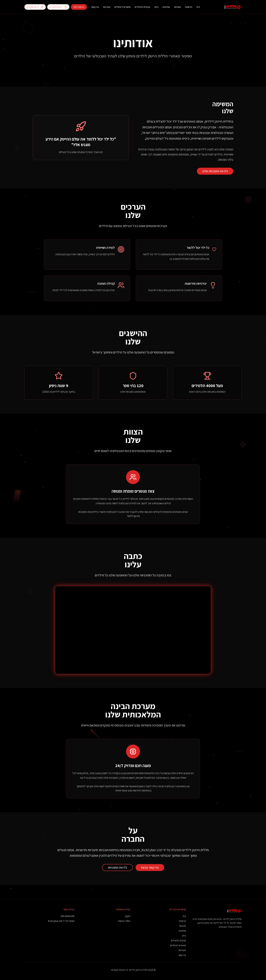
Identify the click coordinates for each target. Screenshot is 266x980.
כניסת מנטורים (35, 7)
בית (198, 7)
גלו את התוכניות (117, 867)
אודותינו (166, 7)
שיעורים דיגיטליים (123, 7)
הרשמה (189, 7)
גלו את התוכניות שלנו (215, 171)
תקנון (128, 916)
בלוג (156, 7)
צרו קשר (95, 7)
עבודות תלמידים (142, 7)
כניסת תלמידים (58, 7)
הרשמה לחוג (79, 7)
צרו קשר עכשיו (150, 867)
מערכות (107, 7)
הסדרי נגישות (124, 921)
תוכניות (177, 7)
